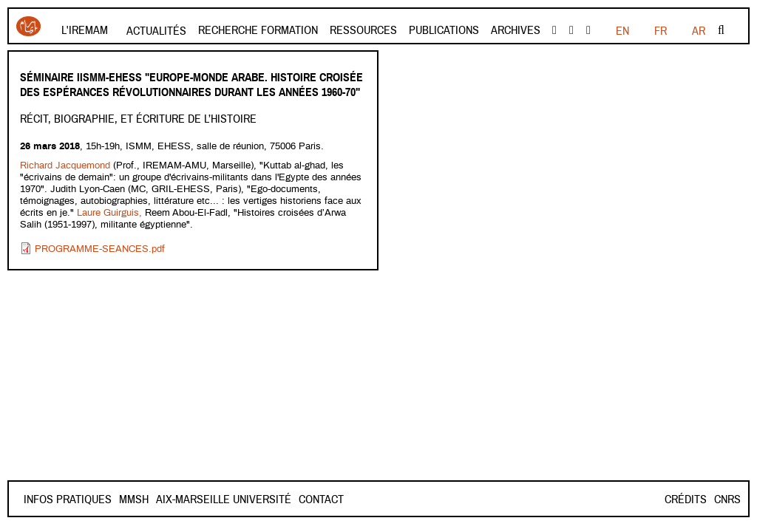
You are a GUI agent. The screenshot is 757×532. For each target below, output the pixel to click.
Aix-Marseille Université (276, 499)
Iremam (28, 26)
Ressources (363, 30)
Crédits (686, 499)
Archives (516, 30)
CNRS (727, 499)
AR (699, 31)
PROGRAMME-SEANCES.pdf (100, 249)
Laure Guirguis (108, 213)
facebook (554, 30)
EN (660, 31)
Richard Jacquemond (65, 166)
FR (622, 31)
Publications (444, 30)
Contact (142, 499)
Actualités (156, 31)
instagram (588, 30)
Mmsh (186, 499)
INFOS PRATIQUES (68, 499)
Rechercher (721, 30)
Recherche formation (258, 30)
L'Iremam (85, 30)
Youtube (571, 30)
